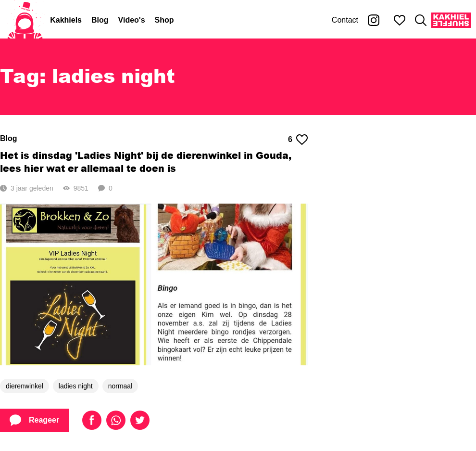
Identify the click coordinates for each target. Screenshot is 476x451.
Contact (345, 20)
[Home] (25, 20)
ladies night (76, 386)
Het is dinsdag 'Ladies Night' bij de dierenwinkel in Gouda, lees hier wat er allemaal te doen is (146, 162)
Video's (132, 20)
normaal (120, 386)
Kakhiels (66, 20)
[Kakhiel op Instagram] (374, 20)
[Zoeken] (421, 20)
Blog (100, 20)
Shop (164, 20)
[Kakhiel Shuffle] (451, 20)
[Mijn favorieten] (400, 20)
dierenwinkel (25, 386)
